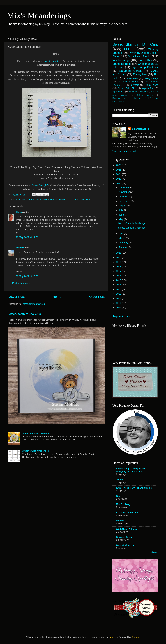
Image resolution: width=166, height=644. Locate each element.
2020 (119, 257)
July (121, 210)
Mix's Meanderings (39, 15)
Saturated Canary (131, 71)
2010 (119, 303)
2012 (119, 294)
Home (57, 297)
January (123, 247)
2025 (119, 170)
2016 (119, 276)
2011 (119, 298)
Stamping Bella (122, 64)
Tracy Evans (152, 85)
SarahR (20, 248)
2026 (119, 165)
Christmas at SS (136, 98)
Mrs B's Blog (123, 504)
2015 (119, 280)
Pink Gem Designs (128, 82)
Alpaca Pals (148, 88)
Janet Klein (41, 200)
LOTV (129, 49)
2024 (119, 174)
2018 (119, 267)
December (124, 187)
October (123, 196)
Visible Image (121, 60)
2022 (119, 183)
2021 (119, 253)
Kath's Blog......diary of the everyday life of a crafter (131, 470)
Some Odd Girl (127, 88)
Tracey (120, 480)
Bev (118, 496)
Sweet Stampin (51, 61)
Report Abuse (121, 317)
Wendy (120, 521)
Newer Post (16, 297)
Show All (155, 552)
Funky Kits (145, 60)
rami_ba (113, 637)
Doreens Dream (125, 537)
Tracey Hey (140, 74)
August (123, 206)
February (124, 243)
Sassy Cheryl (151, 78)
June (122, 215)
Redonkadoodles (119, 98)
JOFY (149, 98)
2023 (119, 179)
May (121, 219)
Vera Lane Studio (83, 200)
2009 (119, 308)
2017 (119, 271)
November (124, 192)
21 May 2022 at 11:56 (27, 237)
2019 (119, 262)
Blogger (135, 637)
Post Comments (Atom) (34, 304)
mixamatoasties (140, 129)
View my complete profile (125, 151)
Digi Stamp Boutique (145, 67)
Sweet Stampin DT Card (60, 200)
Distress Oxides (145, 95)
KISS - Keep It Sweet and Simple (134, 488)
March (122, 238)
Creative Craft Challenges (35, 451)
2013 (119, 289)
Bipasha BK (118, 92)
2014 (119, 285)
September (125, 201)
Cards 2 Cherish (125, 545)
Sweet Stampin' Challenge (25, 314)
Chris (19, 212)
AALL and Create (25, 200)
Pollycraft (135, 85)
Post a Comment (21, 283)
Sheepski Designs (138, 92)
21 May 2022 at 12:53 (27, 276)
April (121, 233)
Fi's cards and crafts (127, 513)
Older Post (97, 297)
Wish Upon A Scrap (127, 529)
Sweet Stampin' (40, 185)
